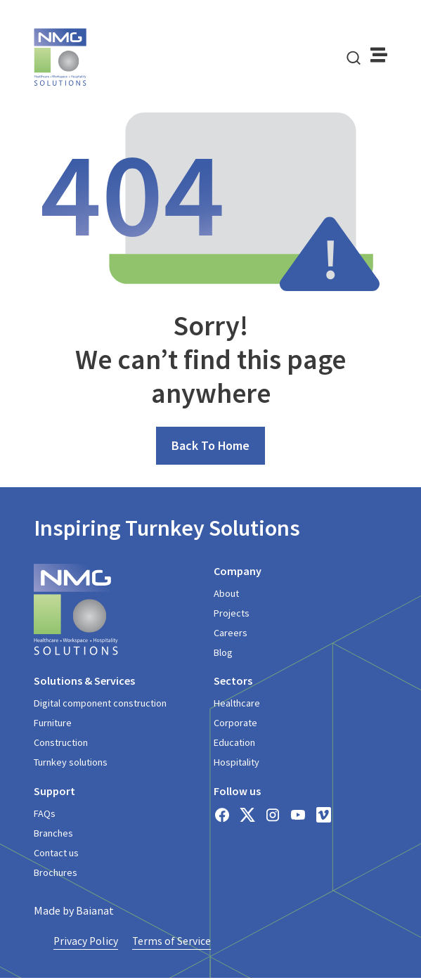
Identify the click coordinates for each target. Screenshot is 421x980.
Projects (232, 614)
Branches (53, 834)
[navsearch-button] (354, 57)
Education (234, 744)
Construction (61, 744)
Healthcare (237, 704)
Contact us (56, 854)
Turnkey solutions (71, 763)
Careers (231, 634)
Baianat (95, 912)
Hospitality (236, 763)
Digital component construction (100, 704)
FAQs (44, 814)
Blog (223, 654)
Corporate (235, 724)
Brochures (56, 874)
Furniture (52, 724)
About (226, 595)
